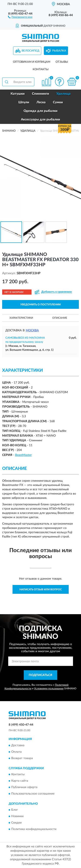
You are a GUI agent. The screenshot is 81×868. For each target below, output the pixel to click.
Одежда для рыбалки (40, 111)
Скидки (16, 823)
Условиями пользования (49, 688)
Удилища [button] (64, 94)
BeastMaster (23, 455)
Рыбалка (59, 51)
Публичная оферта (24, 787)
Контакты (41, 69)
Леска (41, 102)
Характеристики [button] (21, 318)
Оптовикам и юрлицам (32, 62)
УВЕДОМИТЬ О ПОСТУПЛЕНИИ (40, 305)
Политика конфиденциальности (34, 829)
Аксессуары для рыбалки (40, 120)
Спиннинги (40, 94)
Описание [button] (60, 318)
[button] (20, 17)
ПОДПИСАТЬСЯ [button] (40, 675)
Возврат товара (22, 758)
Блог (15, 810)
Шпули (24, 102)
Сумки (58, 102)
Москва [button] (32, 330)
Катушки (18, 94)
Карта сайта (20, 781)
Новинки (17, 816)
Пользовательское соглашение (33, 794)
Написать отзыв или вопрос (41, 589)
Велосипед (30, 51)
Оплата (16, 752)
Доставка (18, 745)
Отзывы (62, 62)
